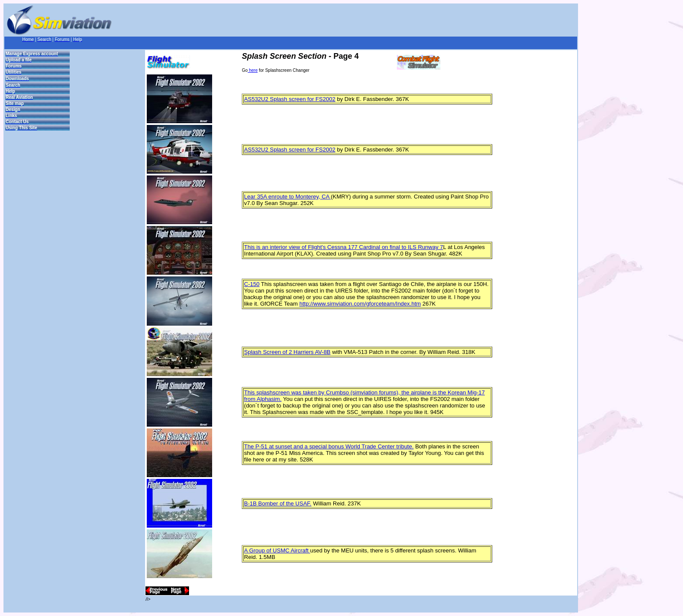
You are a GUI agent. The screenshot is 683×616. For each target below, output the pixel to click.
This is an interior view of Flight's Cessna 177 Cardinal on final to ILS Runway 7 (343, 247)
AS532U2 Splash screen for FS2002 (290, 99)
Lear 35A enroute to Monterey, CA (287, 197)
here (253, 70)
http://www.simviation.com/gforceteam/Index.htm (360, 304)
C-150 (252, 284)
